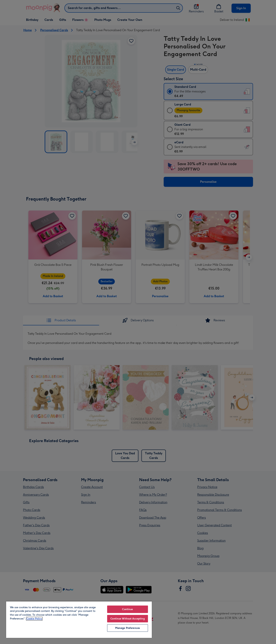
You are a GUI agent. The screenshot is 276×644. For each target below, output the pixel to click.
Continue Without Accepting (127, 619)
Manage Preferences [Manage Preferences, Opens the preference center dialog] (128, 628)
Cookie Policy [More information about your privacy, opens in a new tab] (34, 619)
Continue (127, 609)
